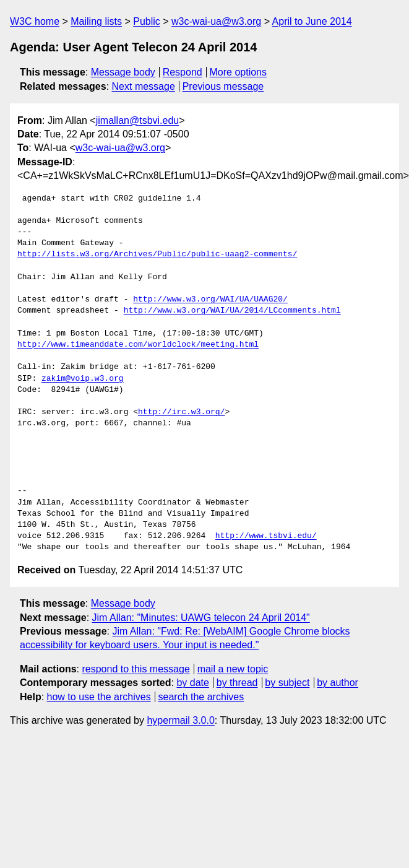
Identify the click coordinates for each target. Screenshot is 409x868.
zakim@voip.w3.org (83, 379)
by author (338, 683)
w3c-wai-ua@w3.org (216, 21)
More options (239, 72)
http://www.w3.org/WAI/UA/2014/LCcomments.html (232, 311)
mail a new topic (233, 669)
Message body (123, 72)
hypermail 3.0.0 (180, 720)
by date (192, 683)
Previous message (223, 86)
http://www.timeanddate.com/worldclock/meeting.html (138, 345)
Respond (183, 72)
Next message (144, 86)
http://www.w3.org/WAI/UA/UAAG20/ (210, 300)
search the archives (201, 697)
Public (147, 21)
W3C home (35, 21)
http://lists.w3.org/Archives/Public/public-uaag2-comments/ (157, 254)
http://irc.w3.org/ (181, 412)
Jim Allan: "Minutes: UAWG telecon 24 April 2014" (201, 618)
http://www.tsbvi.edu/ (266, 536)
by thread (237, 683)
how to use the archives (99, 697)
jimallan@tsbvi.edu (138, 120)
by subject (287, 683)
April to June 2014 (312, 21)
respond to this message (136, 669)
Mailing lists (96, 21)
